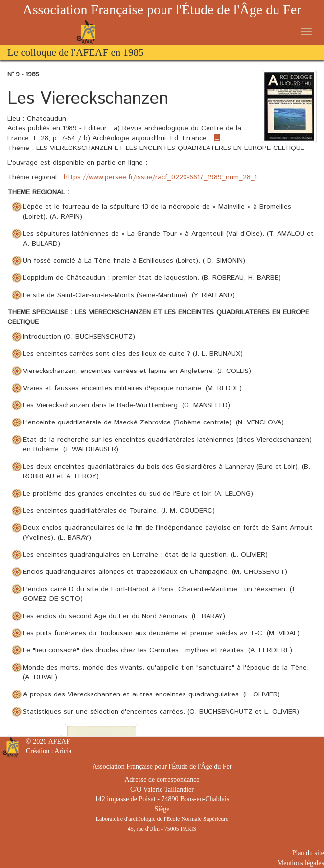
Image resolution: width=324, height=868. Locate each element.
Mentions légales (301, 863)
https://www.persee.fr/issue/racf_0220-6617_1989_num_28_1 (160, 177)
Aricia (63, 751)
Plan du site (308, 853)
